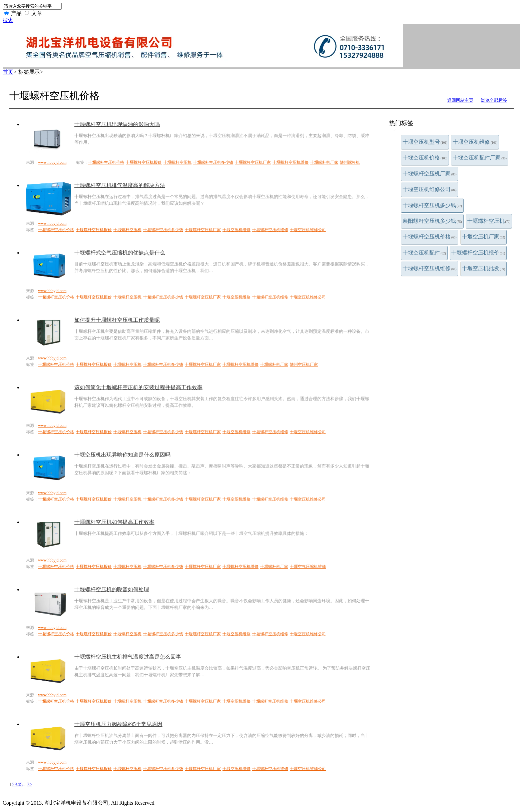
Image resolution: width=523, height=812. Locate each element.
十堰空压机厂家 (484, 237)
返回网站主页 (460, 100)
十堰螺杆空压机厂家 (430, 174)
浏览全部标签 (494, 100)
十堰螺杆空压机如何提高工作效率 (114, 522)
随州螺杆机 (350, 162)
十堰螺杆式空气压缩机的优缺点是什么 (120, 253)
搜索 (8, 20)
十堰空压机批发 (484, 268)
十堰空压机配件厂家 (480, 158)
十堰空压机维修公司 (430, 189)
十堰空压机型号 (425, 142)
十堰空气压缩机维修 (308, 567)
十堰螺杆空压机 (489, 221)
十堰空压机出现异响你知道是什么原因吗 (122, 455)
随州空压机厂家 (304, 364)
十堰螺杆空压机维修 (430, 268)
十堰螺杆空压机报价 (478, 253)
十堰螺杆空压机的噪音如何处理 (112, 589)
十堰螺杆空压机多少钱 (432, 205)
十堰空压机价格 (425, 158)
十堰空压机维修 (475, 142)
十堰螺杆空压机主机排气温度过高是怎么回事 (128, 657)
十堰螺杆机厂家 (324, 162)
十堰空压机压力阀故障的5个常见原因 (118, 724)
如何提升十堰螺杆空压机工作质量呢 (117, 320)
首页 (8, 72)
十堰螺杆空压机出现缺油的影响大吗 (117, 124)
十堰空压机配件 (424, 253)
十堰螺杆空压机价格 (430, 237)
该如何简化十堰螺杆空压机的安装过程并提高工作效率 (138, 387)
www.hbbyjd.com (52, 162)
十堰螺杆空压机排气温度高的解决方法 (120, 185)
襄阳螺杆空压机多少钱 (432, 221)
